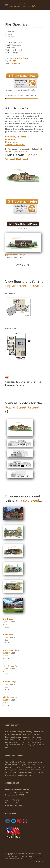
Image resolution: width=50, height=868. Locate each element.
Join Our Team (40, 861)
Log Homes (10, 139)
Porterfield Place (11, 650)
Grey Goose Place (11, 666)
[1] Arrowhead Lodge (15, 255)
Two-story (15, 63)
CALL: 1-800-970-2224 (14, 800)
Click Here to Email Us (14, 805)
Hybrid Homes (12, 142)
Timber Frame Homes (15, 145)
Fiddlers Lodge (10, 697)
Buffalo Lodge (10, 682)
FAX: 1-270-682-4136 (14, 803)
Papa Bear (8, 635)
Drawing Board (21, 58)
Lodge (13, 61)
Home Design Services (16, 137)
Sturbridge (8, 619)
